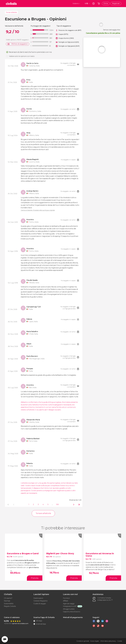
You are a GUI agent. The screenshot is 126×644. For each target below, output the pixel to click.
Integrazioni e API (70, 606)
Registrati (116, 3)
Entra (106, 3)
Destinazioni (38, 598)
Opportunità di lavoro (72, 612)
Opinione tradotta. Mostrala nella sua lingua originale (38, 210)
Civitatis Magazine (40, 601)
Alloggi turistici (69, 609)
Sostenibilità (9, 604)
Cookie (120, 641)
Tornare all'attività (11, 12)
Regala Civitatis (10, 606)
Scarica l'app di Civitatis (44, 617)
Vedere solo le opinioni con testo (22, 56)
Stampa (7, 601)
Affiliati (66, 601)
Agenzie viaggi (69, 604)
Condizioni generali (83, 641)
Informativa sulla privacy (108, 641)
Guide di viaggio (40, 604)
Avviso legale (95, 641)
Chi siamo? (8, 598)
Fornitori (66, 598)
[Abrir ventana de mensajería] (5, 639)
